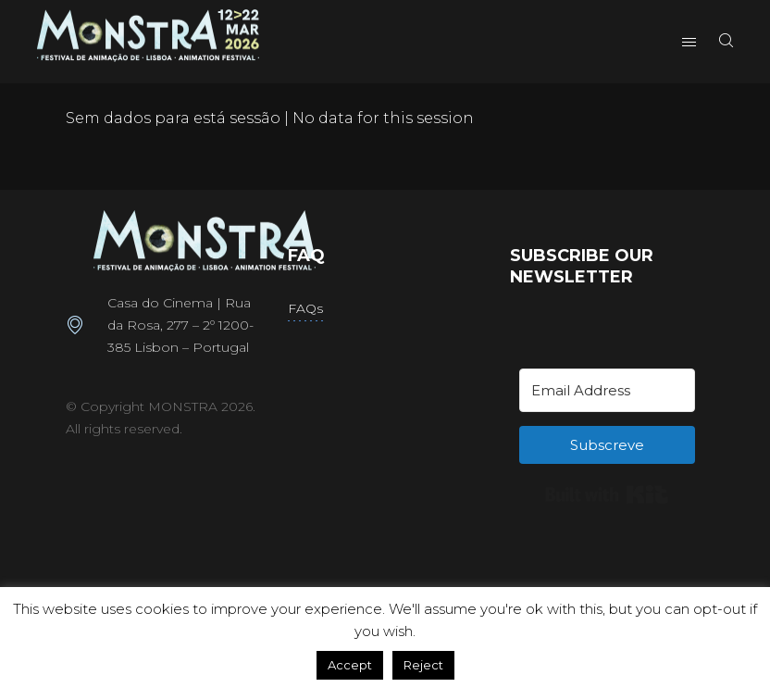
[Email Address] (607, 390)
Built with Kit (607, 494)
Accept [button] (350, 665)
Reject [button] (423, 665)
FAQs (305, 308)
